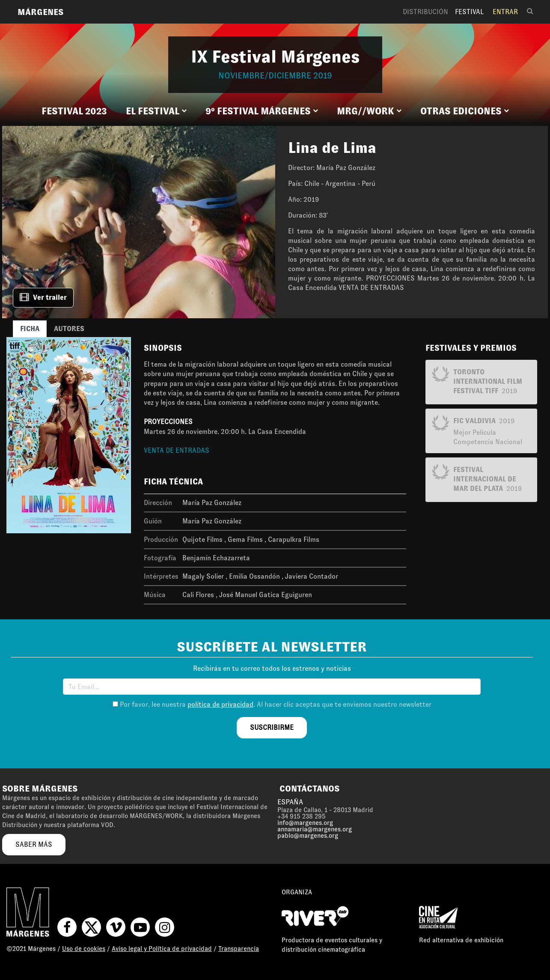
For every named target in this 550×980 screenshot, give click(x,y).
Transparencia (239, 949)
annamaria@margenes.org (315, 829)
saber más (34, 844)
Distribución (425, 12)
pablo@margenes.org (308, 836)
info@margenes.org (305, 823)
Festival (469, 12)
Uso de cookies (84, 949)
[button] (156, 111)
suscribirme (272, 728)
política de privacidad (220, 704)
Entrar (505, 12)
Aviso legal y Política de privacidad (162, 949)
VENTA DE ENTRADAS (177, 450)
